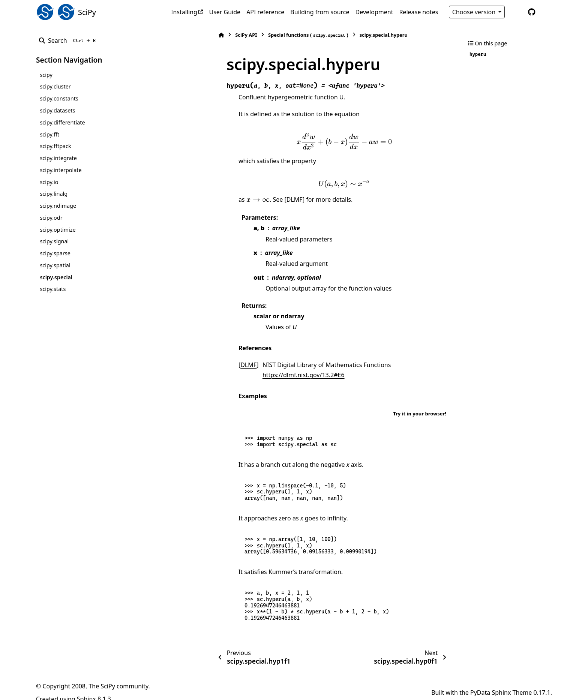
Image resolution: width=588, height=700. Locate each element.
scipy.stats (53, 289)
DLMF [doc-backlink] (202, 365)
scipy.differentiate (62, 122)
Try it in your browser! (420, 403)
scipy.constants (59, 98)
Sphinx (86, 689)
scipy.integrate (58, 158)
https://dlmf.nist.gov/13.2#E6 (387, 365)
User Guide (225, 12)
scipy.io (49, 182)
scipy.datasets (57, 110)
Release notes (418, 12)
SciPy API (199, 35)
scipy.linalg (54, 194)
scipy (46, 75)
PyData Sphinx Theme (501, 682)
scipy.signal (54, 241)
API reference (265, 12)
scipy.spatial (55, 265)
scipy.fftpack (55, 146)
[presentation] (321, 141)
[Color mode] (516, 12)
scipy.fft (49, 134)
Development (374, 12)
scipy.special (56, 277)
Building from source (320, 12)
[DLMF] (248, 199)
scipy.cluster (55, 86)
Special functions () (262, 35)
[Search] (69, 40)
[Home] (175, 35)
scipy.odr (51, 218)
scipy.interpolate (61, 170)
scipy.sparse (55, 253)
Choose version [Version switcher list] (475, 12)
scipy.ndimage (58, 206)
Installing (184, 12)
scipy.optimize (58, 230)
